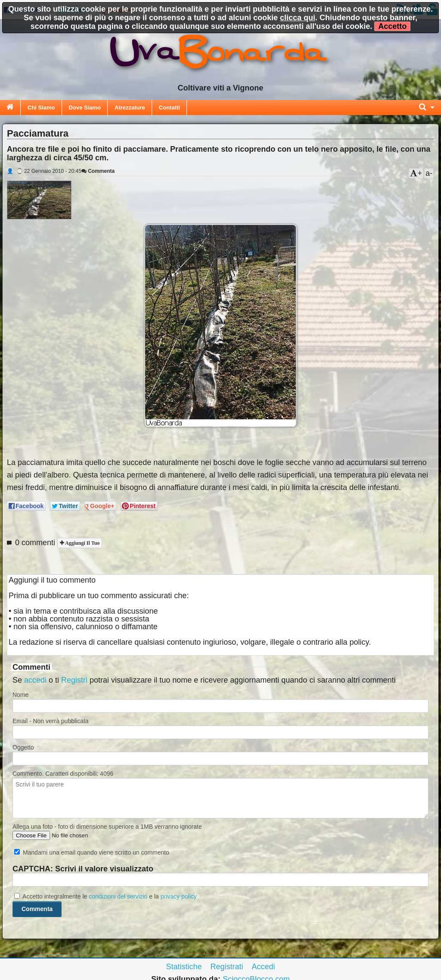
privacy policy (179, 896)
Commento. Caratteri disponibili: (63, 774)
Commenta (98, 171)
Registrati (227, 967)
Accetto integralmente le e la (106, 896)
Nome (20, 695)
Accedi (264, 967)
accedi (35, 680)
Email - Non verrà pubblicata (51, 721)
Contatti (169, 108)
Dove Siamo (85, 108)
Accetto (392, 26)
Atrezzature (130, 108)
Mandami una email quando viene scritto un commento (92, 852)
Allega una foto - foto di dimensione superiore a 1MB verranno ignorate (107, 827)
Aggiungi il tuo (82, 543)
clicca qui (298, 18)
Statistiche (184, 967)
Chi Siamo (41, 108)
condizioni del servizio (118, 896)
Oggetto (23, 747)
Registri (74, 680)
